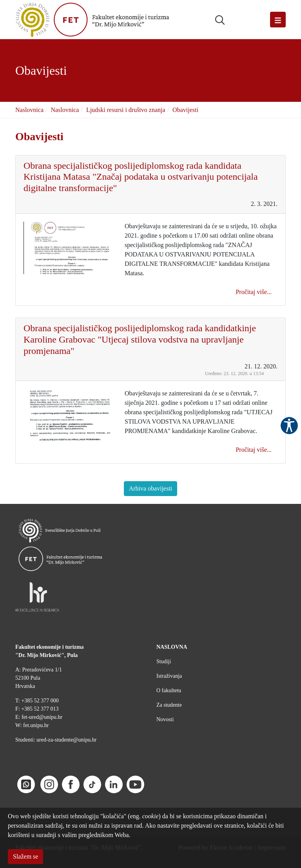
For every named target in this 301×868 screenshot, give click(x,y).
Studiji (164, 661)
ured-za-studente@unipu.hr (66, 740)
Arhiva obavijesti (151, 488)
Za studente (169, 705)
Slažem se (25, 856)
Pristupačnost (289, 426)
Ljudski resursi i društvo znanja (126, 110)
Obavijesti (185, 110)
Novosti (165, 719)
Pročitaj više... (254, 292)
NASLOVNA (172, 647)
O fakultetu (169, 690)
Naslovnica (29, 110)
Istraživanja (169, 676)
